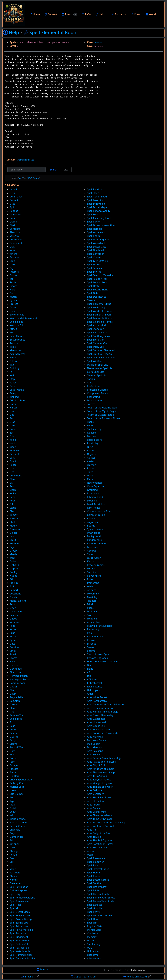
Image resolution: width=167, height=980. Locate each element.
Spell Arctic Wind (96, 325)
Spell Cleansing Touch (99, 218)
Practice (14, 583)
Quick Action (94, 558)
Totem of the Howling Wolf (102, 408)
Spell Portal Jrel (18, 933)
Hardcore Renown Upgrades (103, 662)
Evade (13, 758)
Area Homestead (96, 722)
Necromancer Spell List (100, 368)
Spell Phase (93, 876)
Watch (13, 297)
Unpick (14, 687)
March (13, 554)
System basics (95, 529)
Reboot (14, 211)
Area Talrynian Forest (99, 780)
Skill (12, 579)
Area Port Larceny (97, 701)
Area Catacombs (96, 719)
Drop (13, 422)
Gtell (12, 848)
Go (11, 293)
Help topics (93, 690)
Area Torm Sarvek (97, 776)
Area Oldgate (95, 790)
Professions (94, 386)
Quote (13, 275)
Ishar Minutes (17, 336)
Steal (12, 690)
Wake (13, 493)
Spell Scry (15, 894)
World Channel (18, 819)
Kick (12, 755)
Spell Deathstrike (97, 297)
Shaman (98, 42)
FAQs (86, 14)
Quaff (13, 461)
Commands (16, 197)
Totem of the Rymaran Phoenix (104, 418)
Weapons (92, 619)
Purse (13, 218)
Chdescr (14, 876)
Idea (12, 805)
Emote (13, 286)
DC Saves (92, 611)
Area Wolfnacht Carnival (101, 826)
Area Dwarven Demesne (101, 708)
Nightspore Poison (20, 679)
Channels (15, 830)
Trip (12, 722)
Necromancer (95, 483)
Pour (12, 501)
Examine (14, 257)
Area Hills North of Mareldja (103, 712)
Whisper (14, 844)
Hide (12, 662)
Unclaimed (16, 611)
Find (12, 712)
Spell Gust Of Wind (98, 261)
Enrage (14, 765)
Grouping (92, 490)
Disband (14, 565)
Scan (12, 261)
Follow (13, 361)
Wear (13, 447)
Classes (91, 458)
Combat (92, 551)
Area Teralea (94, 837)
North (13, 290)
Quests (14, 222)
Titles (13, 347)
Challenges (16, 239)
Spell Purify (93, 222)
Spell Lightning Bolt (98, 239)
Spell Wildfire (94, 361)
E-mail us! (30, 977)
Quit (12, 247)
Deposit (14, 619)
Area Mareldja (95, 737)
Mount (13, 526)
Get (12, 415)
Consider (15, 647)
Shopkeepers (94, 440)
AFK (89, 672)
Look (12, 265)
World (151, 14)
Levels (13, 651)
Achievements (18, 354)
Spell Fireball (94, 265)
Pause (13, 383)
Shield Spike (16, 322)
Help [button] (100, 14)
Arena (90, 851)
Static (13, 508)
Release (91, 433)
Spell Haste (93, 286)
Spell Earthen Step (97, 332)
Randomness (94, 540)
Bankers (92, 436)
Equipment (16, 243)
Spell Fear (93, 214)
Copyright (15, 594)
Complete (15, 229)
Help (12, 193)
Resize (13, 855)
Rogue (91, 468)
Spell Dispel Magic (97, 207)
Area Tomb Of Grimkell (100, 819)
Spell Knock (94, 236)
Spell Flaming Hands (21, 955)
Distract (14, 704)
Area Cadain (94, 808)
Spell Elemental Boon (99, 315)
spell (21, 178)
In (11, 372)
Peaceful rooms (96, 565)
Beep (13, 497)
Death (91, 941)
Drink (13, 436)
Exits (12, 332)
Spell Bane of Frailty (98, 894)
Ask (12, 840)
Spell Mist (15, 908)
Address (14, 272)
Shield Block (16, 719)
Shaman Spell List (25, 160)
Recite (13, 465)
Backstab (15, 701)
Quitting (14, 368)
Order (13, 561)
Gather (14, 404)
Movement (93, 594)
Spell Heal (15, 905)
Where (13, 254)
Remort (14, 590)
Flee (12, 472)
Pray (12, 833)
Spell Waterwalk (96, 232)
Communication (96, 515)
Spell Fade (93, 865)
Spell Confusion (96, 254)
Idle (89, 676)
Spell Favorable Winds (99, 318)
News (13, 790)
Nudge (14, 576)
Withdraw (15, 622)
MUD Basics (33, 178)
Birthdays (92, 955)
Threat (91, 554)
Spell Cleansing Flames (100, 322)
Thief (90, 472)
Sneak (13, 654)
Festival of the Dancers (100, 626)
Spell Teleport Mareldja (100, 275)
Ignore (13, 300)
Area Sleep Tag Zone (98, 729)
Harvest (14, 408)
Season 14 (44, 969)
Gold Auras (93, 951)
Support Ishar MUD (83, 977)
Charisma (92, 933)
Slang (90, 669)
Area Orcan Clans (97, 801)
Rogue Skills (16, 697)
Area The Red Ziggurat (100, 840)
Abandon (15, 232)
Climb (13, 708)
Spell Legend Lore (97, 282)
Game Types (17, 837)
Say (12, 268)
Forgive (91, 569)
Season (91, 647)
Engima (91, 651)
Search (54, 170)
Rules (90, 579)
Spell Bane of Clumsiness (101, 898)
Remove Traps (18, 715)
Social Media (17, 390)
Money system (18, 601)
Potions (91, 518)
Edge (90, 425)
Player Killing (94, 576)
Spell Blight (93, 890)
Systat (13, 640)
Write (13, 629)
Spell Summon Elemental (101, 350)
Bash (12, 726)
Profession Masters (98, 390)
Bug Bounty (16, 794)
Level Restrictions (97, 504)
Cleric (90, 479)
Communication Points (100, 511)
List (12, 865)
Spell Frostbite (95, 200)
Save (12, 386)
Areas (90, 694)
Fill (11, 504)
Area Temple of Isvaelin (100, 787)
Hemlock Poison (19, 676)
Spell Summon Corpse (99, 915)
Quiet (13, 808)
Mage (90, 476)
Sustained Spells (96, 429)
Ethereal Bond (95, 497)
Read (13, 626)
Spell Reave (93, 912)
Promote (15, 544)
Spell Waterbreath (20, 951)
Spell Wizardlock (96, 243)
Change (14, 851)
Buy (12, 858)
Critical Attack (95, 683)
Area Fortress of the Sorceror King (106, 822)
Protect (14, 304)
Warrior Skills (17, 787)
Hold (12, 443)
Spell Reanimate (96, 858)
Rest (12, 486)
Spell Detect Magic (20, 912)
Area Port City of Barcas (100, 844)
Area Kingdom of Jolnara (101, 769)
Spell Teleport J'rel (97, 279)
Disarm (14, 737)
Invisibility (93, 443)
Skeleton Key (17, 315)
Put (12, 418)
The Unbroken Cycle (98, 654)
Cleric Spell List (96, 372)
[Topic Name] (26, 170)
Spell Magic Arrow (20, 915)
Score (13, 358)
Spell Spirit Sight (96, 340)
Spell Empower (95, 862)
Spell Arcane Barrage (21, 919)
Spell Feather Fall (19, 948)
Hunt (12, 751)
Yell (12, 815)
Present (14, 429)
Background (94, 536)
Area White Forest (97, 697)
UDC (90, 948)
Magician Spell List (97, 365)
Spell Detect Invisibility (22, 958)
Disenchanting (95, 400)
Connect (51, 14)
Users (90, 855)
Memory (92, 937)
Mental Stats (94, 930)
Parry (13, 740)
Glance (14, 533)
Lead (12, 536)
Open (13, 307)
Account (14, 343)
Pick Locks (15, 672)
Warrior (91, 465)
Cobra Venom (17, 683)
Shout (13, 812)
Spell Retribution (19, 887)
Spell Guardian (95, 908)
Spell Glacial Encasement (101, 358)
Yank (12, 558)
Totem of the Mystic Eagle (102, 411)
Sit (11, 483)
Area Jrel (92, 830)
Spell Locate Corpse (98, 880)
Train (12, 586)
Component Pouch (98, 393)
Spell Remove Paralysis (22, 898)
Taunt (13, 772)
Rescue (14, 733)
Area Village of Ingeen (99, 783)
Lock (12, 311)
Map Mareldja (95, 747)
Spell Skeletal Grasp (98, 869)
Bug (12, 797)
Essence (92, 644)
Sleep (13, 490)
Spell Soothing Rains (99, 336)
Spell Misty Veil (95, 347)
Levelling (92, 501)
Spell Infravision (96, 204)
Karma (91, 561)
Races (90, 608)
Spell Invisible (95, 189)
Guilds (13, 597)
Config (13, 572)
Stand (13, 479)
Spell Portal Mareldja (21, 930)
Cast (12, 458)
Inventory (15, 214)
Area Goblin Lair (96, 726)
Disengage (16, 669)
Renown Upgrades (97, 658)
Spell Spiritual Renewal (100, 354)
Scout (13, 540)
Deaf (90, 665)
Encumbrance (17, 340)
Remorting (93, 629)
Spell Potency (95, 687)
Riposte (14, 769)
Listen (13, 694)
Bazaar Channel (19, 822)
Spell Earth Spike (19, 923)
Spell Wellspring (96, 307)
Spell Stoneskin (96, 329)
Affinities (92, 679)
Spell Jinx (92, 923)
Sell (12, 862)
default (14, 189)
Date (12, 644)
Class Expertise (96, 486)
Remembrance (95, 636)
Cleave (13, 744)
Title (12, 365)
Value (13, 869)
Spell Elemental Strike (99, 304)
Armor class (94, 622)
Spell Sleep (93, 193)
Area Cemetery (95, 794)
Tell (12, 279)
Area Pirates (94, 805)
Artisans (92, 590)
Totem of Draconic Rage (101, 415)
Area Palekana (95, 751)
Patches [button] (118, 14)
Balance (14, 615)
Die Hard (15, 776)
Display (14, 569)
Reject (13, 547)
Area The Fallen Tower (99, 797)
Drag (12, 204)
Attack (13, 329)
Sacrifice (92, 572)
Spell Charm (94, 257)
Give (12, 425)
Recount (14, 454)
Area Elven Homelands (100, 815)
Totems (91, 404)
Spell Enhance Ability (99, 211)
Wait (12, 375)
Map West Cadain (97, 740)
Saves (90, 615)
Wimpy (14, 515)
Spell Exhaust (95, 905)
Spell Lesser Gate (97, 247)
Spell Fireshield (96, 250)
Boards (91, 526)
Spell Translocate (19, 901)
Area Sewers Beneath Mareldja (104, 758)
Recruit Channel (19, 826)
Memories (15, 350)
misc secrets (94, 958)
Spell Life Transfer (97, 887)
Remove (14, 451)
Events (70, 14)
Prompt (14, 200)
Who (12, 250)
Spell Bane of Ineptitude (101, 901)
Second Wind (17, 747)
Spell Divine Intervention (101, 225)
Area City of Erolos (97, 765)
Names (14, 880)
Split (12, 207)
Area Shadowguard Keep (101, 772)
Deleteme (15, 883)
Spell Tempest (95, 268)
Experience (93, 493)
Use (12, 468)
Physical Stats (95, 926)
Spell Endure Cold (20, 944)
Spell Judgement (19, 937)
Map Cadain (94, 744)
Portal (136, 14)
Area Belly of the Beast (100, 833)
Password (15, 873)
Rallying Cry (16, 783)
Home (35, 14)
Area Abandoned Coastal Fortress (106, 704)
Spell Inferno (94, 272)
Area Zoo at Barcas (98, 848)
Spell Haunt (94, 873)
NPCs (90, 447)
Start (12, 225)
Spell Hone (93, 919)
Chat (12, 522)
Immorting (93, 583)
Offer (13, 608)
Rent (12, 604)
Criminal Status (18, 400)
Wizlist (91, 586)
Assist (13, 729)
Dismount (15, 529)
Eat (11, 433)
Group (13, 551)
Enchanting (93, 397)
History (14, 518)
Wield (13, 440)
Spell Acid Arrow (19, 926)
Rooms (91, 451)
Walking (14, 397)
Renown (92, 640)
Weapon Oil (16, 325)
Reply (13, 282)
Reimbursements (97, 544)
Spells (90, 422)
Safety (13, 393)
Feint (12, 762)
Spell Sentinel (95, 883)
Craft (90, 383)
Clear (67, 170)
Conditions (16, 476)
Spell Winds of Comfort (100, 311)
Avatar (91, 461)
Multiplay (92, 597)
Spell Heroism (95, 229)
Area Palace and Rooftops (101, 762)
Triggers (92, 601)
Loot (12, 411)
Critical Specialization (21, 780)
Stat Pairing (94, 944)
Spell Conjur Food (97, 197)
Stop (12, 379)
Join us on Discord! (137, 977)
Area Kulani (94, 755)
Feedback (92, 547)
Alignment (93, 522)
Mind (90, 604)
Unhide (14, 665)
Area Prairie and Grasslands (103, 733)
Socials (91, 379)
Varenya (14, 236)
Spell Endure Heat (20, 941)
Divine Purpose (18, 890)
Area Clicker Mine (97, 812)
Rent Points (94, 508)
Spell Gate (93, 293)
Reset (13, 636)
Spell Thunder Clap (98, 343)
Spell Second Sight (97, 290)
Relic (90, 633)
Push (12, 633)
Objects (91, 454)
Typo (12, 801)
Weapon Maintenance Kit (24, 318)
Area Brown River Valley (100, 715)
